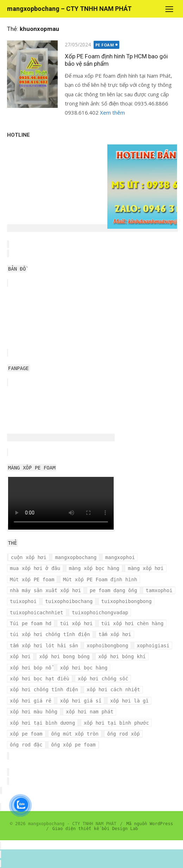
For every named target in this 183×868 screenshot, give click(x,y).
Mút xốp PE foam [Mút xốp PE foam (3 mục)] (32, 579)
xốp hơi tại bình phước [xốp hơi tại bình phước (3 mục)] (116, 723)
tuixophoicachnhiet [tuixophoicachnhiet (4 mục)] (37, 613)
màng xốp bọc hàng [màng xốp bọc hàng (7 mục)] (94, 568)
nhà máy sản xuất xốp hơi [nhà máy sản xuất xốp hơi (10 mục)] (45, 590)
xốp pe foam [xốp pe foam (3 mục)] (26, 734)
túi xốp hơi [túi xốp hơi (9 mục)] (76, 623)
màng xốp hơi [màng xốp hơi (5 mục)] (146, 568)
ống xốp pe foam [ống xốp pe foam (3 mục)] (73, 745)
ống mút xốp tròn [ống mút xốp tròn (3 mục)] (75, 734)
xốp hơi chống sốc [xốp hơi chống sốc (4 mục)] (103, 679)
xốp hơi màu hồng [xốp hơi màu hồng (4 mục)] (34, 712)
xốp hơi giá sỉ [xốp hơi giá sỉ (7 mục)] (81, 701)
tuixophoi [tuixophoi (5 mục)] (23, 601)
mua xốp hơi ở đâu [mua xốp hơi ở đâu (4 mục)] (35, 568)
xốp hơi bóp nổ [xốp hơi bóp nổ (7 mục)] (31, 668)
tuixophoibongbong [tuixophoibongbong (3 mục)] (127, 601)
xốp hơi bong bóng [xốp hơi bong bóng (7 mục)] (64, 656)
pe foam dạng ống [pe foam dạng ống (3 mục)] (113, 590)
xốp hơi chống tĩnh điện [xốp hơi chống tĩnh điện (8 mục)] (44, 689)
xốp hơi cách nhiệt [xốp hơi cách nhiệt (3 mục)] (113, 689)
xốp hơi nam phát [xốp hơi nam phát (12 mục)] (90, 712)
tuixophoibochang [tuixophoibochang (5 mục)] (69, 601)
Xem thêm (112, 112)
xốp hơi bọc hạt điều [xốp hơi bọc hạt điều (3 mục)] (40, 679)
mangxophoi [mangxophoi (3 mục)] (120, 557)
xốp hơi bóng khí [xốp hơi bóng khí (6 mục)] (122, 656)
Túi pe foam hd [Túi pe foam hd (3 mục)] (31, 623)
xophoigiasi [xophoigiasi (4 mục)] (153, 646)
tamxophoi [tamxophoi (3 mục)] (159, 590)
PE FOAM (105, 45)
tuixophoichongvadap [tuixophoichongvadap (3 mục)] (100, 613)
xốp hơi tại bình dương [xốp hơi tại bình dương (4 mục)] (42, 723)
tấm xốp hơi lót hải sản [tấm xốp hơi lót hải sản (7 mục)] (44, 646)
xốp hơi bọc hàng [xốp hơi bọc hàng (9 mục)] (84, 668)
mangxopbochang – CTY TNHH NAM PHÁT (69, 9)
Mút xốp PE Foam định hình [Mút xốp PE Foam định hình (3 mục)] (100, 579)
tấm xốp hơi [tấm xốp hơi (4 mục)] (115, 634)
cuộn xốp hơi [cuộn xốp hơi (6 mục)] (29, 557)
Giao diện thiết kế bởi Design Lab (95, 829)
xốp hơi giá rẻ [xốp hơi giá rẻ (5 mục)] (31, 701)
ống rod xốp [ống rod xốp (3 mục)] (123, 734)
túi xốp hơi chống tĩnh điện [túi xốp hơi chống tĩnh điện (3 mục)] (50, 634)
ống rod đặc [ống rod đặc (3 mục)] (26, 745)
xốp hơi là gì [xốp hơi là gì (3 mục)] (130, 701)
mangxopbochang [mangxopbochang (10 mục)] (76, 557)
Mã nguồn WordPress (150, 824)
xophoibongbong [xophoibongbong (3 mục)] (107, 646)
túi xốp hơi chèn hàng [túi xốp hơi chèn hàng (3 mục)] (132, 623)
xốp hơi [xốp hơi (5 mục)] (20, 656)
